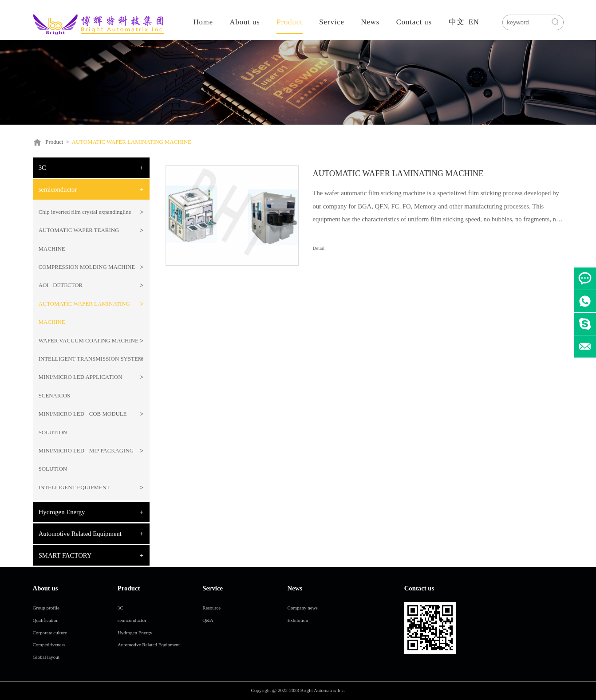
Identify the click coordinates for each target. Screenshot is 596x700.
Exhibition (298, 620)
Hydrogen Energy (62, 512)
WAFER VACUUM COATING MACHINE (89, 341)
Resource (211, 608)
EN (474, 22)
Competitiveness (49, 645)
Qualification (46, 620)
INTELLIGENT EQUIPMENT (74, 488)
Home (203, 22)
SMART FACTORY (65, 555)
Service (332, 22)
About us (245, 22)
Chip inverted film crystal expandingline (85, 212)
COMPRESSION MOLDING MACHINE (87, 267)
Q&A (208, 620)
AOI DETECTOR (61, 285)
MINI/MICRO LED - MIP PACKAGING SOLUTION (86, 460)
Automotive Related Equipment (80, 534)
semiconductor (58, 189)
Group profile (46, 608)
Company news (303, 608)
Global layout (46, 657)
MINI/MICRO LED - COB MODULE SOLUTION (83, 423)
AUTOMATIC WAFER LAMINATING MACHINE (132, 142)
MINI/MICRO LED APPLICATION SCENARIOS (81, 386)
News (370, 22)
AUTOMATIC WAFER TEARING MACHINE (79, 239)
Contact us (414, 22)
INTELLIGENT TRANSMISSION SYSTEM (91, 359)
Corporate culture (50, 633)
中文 (457, 22)
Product (289, 22)
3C (42, 168)
